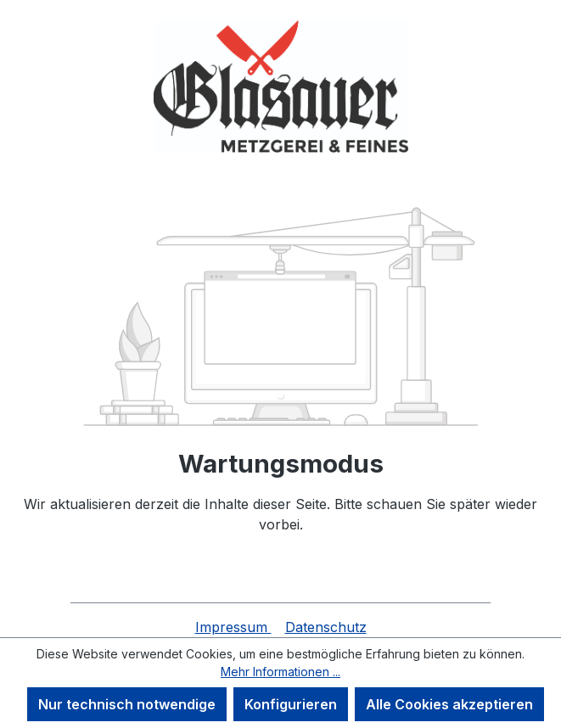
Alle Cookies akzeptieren (449, 704)
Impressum (233, 627)
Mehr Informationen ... (280, 672)
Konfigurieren (291, 704)
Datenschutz (326, 627)
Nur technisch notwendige (127, 704)
